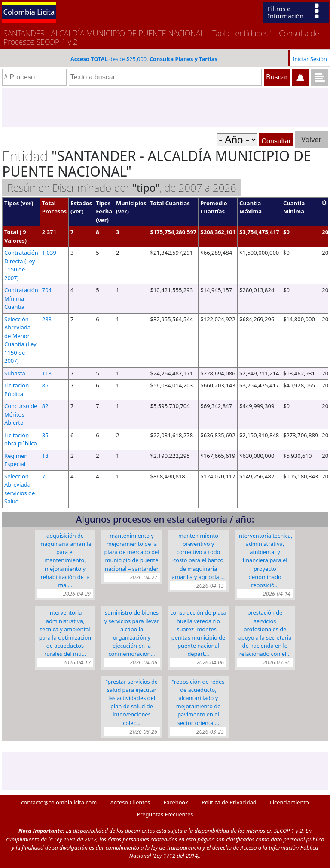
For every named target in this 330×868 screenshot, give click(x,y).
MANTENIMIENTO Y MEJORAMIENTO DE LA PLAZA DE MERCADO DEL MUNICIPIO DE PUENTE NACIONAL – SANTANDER (131, 552)
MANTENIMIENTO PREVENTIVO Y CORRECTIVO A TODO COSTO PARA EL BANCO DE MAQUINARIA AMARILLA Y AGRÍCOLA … (198, 556)
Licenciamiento (289, 802)
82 (45, 406)
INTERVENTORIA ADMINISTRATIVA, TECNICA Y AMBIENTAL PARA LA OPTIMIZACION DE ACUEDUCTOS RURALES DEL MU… (65, 633)
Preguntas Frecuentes (165, 814)
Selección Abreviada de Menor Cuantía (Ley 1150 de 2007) (20, 340)
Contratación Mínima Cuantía (21, 298)
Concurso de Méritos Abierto (21, 414)
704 (47, 290)
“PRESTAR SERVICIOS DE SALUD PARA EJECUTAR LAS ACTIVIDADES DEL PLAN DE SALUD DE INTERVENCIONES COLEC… (132, 702)
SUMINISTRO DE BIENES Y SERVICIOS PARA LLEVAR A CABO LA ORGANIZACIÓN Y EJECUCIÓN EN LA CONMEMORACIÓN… (131, 633)
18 (45, 456)
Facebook (176, 802)
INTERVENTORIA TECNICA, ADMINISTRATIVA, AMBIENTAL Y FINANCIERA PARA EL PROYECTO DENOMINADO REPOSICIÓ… (265, 560)
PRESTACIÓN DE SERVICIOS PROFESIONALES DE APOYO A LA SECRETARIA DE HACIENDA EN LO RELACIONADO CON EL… (265, 633)
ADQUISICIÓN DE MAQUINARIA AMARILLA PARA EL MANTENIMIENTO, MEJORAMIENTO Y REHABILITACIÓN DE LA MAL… (65, 560)
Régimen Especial (16, 460)
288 (47, 319)
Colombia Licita (29, 12)
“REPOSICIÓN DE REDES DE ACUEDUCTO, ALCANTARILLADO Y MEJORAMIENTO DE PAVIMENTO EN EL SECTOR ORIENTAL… (199, 702)
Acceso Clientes (130, 802)
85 (45, 385)
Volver (311, 140)
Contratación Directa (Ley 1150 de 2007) (21, 265)
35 (45, 435)
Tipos (12, 203)
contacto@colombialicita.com (59, 802)
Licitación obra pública (21, 439)
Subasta (15, 373)
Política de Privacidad (229, 802)
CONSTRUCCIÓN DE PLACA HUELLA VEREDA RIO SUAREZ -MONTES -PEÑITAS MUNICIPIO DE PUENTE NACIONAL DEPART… (198, 633)
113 (47, 373)
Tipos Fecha (104, 207)
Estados (81, 203)
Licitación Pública (17, 390)
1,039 (49, 253)
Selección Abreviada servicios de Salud (20, 489)
